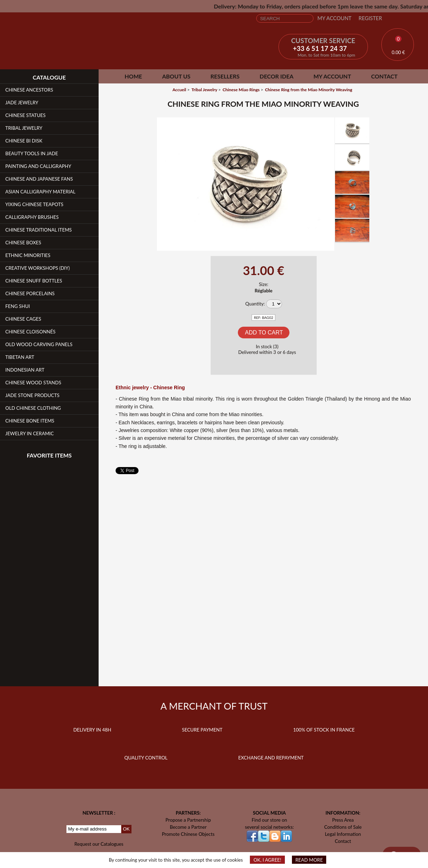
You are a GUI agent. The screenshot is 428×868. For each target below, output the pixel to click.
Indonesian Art (25, 370)
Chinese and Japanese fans (39, 179)
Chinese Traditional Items (39, 230)
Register (370, 18)
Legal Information (343, 834)
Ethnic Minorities (28, 255)
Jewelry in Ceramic (30, 433)
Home (133, 76)
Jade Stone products (32, 395)
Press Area (343, 820)
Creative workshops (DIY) (37, 268)
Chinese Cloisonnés (30, 332)
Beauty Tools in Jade (32, 153)
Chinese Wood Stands (33, 383)
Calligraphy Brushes (32, 217)
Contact (384, 76)
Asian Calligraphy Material (40, 192)
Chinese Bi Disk (24, 141)
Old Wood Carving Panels (39, 344)
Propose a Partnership (188, 820)
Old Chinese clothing (33, 408)
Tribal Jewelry (24, 128)
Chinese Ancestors (29, 90)
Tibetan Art (20, 357)
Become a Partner (188, 827)
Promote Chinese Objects (188, 834)
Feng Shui (18, 306)
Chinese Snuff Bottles (34, 281)
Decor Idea (276, 76)
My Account (335, 18)
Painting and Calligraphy (38, 166)
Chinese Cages (23, 319)
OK (126, 829)
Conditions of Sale (343, 827)
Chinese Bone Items (30, 421)
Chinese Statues (25, 115)
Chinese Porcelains (30, 293)
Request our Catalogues (99, 844)
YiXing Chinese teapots (34, 204)
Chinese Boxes (23, 243)
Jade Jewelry (22, 103)
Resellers (225, 76)
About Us (176, 76)
